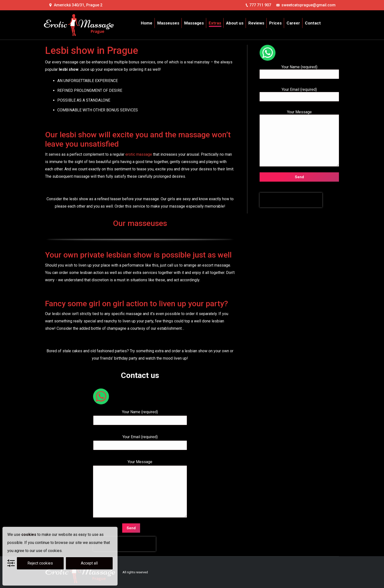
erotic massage (139, 154)
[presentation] (124, 544)
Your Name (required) (140, 416)
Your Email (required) (140, 441)
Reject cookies (40, 563)
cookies (29, 535)
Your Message (140, 465)
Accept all (89, 563)
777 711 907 (260, 5)
